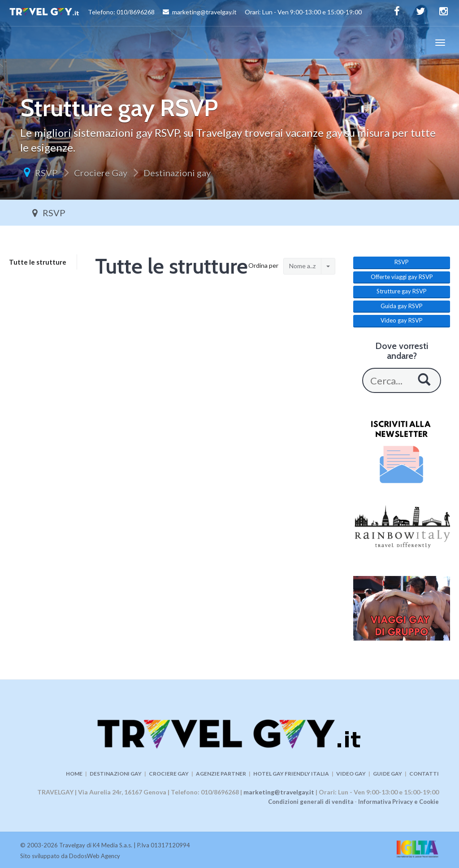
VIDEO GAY (351, 774)
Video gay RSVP (402, 320)
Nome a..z (302, 266)
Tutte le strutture (38, 262)
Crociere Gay (101, 173)
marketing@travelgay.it (279, 792)
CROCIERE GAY (169, 774)
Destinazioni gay (177, 173)
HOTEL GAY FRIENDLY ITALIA (291, 774)
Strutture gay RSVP (402, 291)
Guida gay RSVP (402, 306)
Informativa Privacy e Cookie (398, 802)
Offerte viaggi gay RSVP (402, 277)
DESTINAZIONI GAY (116, 774)
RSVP (46, 173)
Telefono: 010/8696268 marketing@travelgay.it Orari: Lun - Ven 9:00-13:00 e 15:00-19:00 (185, 13)
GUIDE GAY (388, 774)
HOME (74, 774)
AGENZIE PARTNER (221, 774)
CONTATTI (424, 774)
